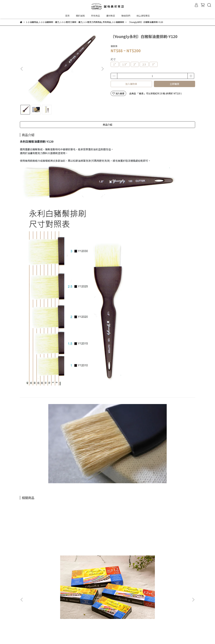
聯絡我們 (126, 16)
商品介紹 (107, 125)
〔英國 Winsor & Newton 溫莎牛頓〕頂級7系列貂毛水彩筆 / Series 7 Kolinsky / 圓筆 (171, 545)
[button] (102, 69)
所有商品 (96, 16)
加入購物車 (131, 84)
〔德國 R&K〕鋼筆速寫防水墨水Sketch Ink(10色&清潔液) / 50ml (85, 545)
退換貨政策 (55, 624)
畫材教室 (111, 16)
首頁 (67, 16)
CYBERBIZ (94, 636)
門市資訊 (37, 578)
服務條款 (84, 624)
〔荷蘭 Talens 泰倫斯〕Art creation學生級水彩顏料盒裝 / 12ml (128, 545)
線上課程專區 (143, 16)
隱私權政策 (70, 624)
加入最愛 (118, 93)
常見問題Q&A (27, 624)
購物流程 (42, 624)
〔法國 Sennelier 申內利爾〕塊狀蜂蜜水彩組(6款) (43, 545)
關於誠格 (80, 16)
